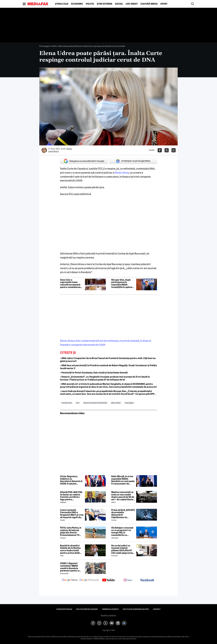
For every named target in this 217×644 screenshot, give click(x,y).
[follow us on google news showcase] (89, 580)
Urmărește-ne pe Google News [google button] (133, 161)
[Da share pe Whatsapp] (174, 150)
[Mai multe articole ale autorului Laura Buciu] (44, 150)
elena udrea (116, 403)
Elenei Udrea (122, 173)
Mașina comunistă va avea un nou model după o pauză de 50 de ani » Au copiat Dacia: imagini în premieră (123, 496)
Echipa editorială (64, 609)
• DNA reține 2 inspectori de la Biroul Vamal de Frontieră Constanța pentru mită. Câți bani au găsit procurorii (108, 360)
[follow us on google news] (70, 580)
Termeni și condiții (110, 609)
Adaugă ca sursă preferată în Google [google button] (84, 161)
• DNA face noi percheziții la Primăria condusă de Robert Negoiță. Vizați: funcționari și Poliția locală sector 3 (108, 367)
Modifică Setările (108, 616)
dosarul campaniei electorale (95, 403)
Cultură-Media (149, 4)
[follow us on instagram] (128, 580)
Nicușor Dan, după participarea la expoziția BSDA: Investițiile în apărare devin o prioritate (122, 283)
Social (119, 4)
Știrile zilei (62, 4)
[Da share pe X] (167, 150)
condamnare (67, 403)
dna (78, 403)
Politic (90, 4)
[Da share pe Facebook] (160, 150)
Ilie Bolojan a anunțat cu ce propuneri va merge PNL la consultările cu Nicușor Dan (122, 531)
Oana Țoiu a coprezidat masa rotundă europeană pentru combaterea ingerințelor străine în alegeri (72, 283)
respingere (129, 403)
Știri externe (105, 4)
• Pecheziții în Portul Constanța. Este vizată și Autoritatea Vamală (94, 373)
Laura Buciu (54, 151)
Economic (77, 4)
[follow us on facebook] (147, 580)
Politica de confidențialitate (136, 609)
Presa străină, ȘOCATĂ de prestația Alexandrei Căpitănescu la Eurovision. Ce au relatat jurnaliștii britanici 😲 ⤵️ (123, 514)
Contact (157, 609)
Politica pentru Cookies (87, 609)
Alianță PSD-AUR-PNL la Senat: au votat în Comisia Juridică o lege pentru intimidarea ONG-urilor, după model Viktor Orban (71, 496)
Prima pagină (45, 46)
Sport (164, 4)
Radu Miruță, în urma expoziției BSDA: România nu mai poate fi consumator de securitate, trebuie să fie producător (123, 480)
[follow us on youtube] (108, 580)
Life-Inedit (132, 4)
